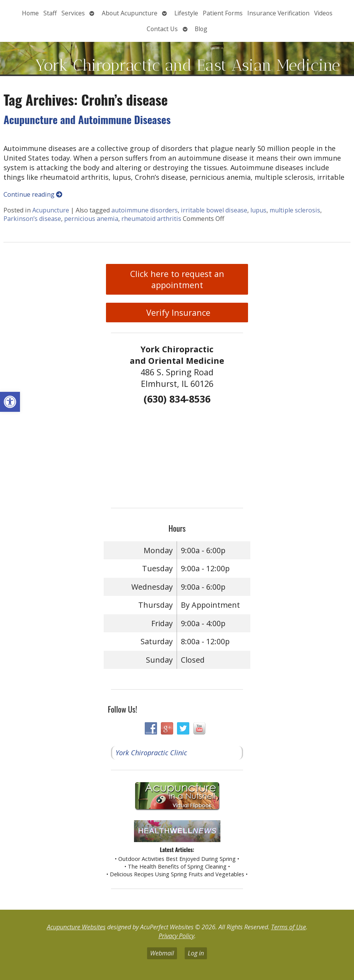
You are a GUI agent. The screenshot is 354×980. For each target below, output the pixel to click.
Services (73, 13)
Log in (196, 953)
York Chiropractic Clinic (151, 753)
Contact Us (162, 29)
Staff (50, 13)
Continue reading (33, 194)
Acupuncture (51, 210)
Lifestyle (186, 13)
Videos (323, 13)
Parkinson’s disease (32, 219)
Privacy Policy (176, 936)
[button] (10, 402)
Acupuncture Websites (76, 927)
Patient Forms (223, 13)
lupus (258, 210)
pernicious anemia (91, 219)
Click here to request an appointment (177, 279)
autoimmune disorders (145, 210)
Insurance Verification (278, 13)
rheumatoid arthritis (151, 219)
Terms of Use (289, 927)
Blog (201, 29)
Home (30, 13)
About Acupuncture (130, 13)
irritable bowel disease (214, 210)
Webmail (162, 953)
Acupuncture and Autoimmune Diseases (87, 119)
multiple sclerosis (295, 210)
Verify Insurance (177, 313)
